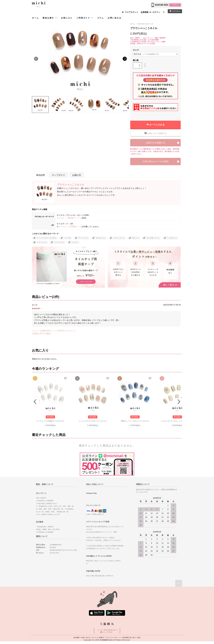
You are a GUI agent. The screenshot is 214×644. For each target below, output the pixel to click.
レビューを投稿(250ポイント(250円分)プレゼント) (54, 331)
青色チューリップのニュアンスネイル (135, 421)
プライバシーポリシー (113, 638)
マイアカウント (132, 12)
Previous (36, 59)
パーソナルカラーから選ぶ (47, 238)
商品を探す (50, 18)
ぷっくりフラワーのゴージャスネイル (93, 421)
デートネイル (83, 238)
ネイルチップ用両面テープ (68, 218)
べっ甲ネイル (172, 238)
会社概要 (76, 638)
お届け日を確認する (155, 143)
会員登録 (145, 12)
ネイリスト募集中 (98, 638)
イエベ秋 (67, 238)
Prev (35, 402)
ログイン (156, 12)
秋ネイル (136, 238)
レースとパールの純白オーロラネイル (50, 421)
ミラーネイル (42, 242)
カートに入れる (157, 125)
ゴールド (75, 242)
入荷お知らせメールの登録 (155, 161)
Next (125, 59)
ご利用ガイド (85, 18)
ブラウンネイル (119, 238)
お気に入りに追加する (155, 133)
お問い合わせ (115, 18)
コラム (100, 18)
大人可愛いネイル (153, 238)
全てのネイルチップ (145, 24)
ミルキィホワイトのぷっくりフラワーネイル (177, 421)
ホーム (35, 18)
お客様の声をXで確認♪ (42, 334)
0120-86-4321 (162, 5)
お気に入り (67, 18)
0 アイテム (175, 11)
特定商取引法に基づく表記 (131, 638)
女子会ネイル (101, 238)
